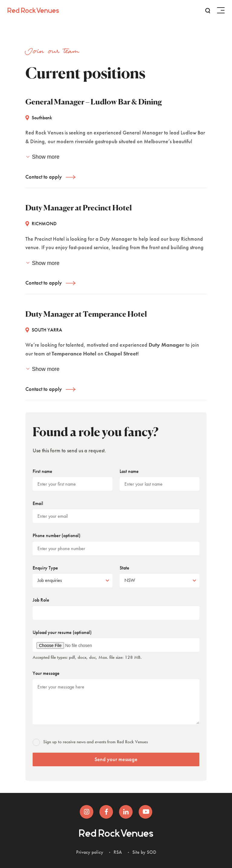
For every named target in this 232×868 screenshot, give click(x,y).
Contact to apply (44, 177)
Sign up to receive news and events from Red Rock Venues (91, 742)
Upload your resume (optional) (62, 632)
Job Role (41, 600)
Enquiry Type (45, 568)
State (124, 568)
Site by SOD (144, 852)
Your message (46, 673)
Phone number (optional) (56, 535)
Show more (42, 157)
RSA (118, 852)
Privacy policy (90, 852)
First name (42, 471)
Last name (129, 471)
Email (38, 503)
